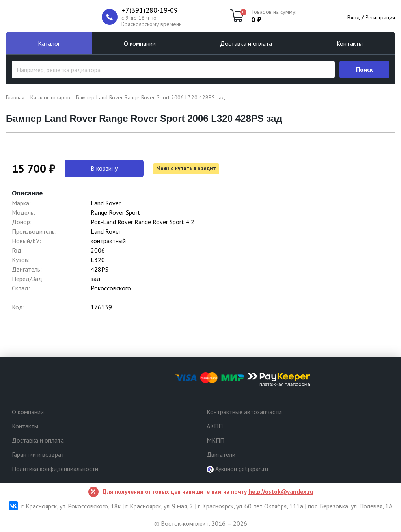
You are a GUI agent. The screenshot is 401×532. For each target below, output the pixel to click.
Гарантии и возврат (38, 454)
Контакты (350, 43)
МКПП (215, 440)
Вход (354, 17)
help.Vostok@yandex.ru (281, 492)
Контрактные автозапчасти (244, 412)
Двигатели (221, 454)
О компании (140, 43)
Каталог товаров (50, 97)
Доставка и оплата (246, 43)
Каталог (49, 43)
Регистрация (380, 17)
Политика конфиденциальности (55, 469)
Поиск (365, 69)
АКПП (215, 426)
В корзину (104, 168)
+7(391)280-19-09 (150, 10)
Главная (15, 97)
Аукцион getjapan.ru (237, 469)
